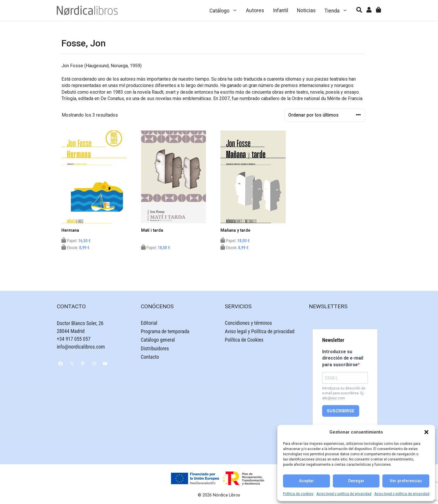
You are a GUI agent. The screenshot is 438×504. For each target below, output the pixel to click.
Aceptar (306, 481)
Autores (255, 10)
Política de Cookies (244, 340)
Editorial (149, 323)
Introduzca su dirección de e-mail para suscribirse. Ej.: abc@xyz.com (344, 393)
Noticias (306, 10)
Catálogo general (158, 340)
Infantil (281, 10)
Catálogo (226, 10)
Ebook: (75, 248)
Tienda (338, 10)
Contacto (150, 357)
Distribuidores (155, 349)
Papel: (76, 241)
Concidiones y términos (248, 323)
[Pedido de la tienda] (325, 115)
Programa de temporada (165, 331)
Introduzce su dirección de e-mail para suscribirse (343, 358)
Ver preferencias (406, 481)
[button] (426, 432)
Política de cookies (298, 494)
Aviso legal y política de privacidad (344, 494)
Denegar (356, 481)
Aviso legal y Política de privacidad (260, 331)
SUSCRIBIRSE (341, 411)
